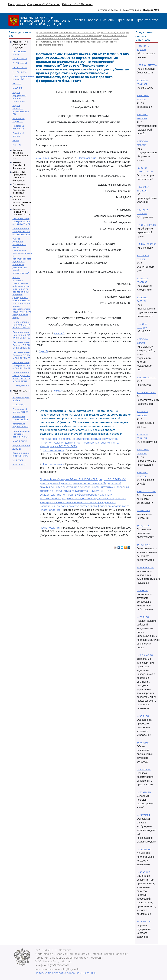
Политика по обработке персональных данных (65, 973)
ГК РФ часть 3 (20, 67)
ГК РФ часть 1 (20, 59)
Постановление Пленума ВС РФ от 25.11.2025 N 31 (21, 231)
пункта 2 (59, 334)
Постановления (50, 510)
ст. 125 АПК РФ (144, 922)
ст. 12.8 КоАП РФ (145, 655)
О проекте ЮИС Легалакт (44, 4)
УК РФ (16, 140)
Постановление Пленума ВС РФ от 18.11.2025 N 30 (21, 345)
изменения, (43, 158)
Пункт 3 (43, 351)
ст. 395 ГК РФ (143, 545)
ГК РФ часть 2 (20, 63)
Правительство (147, 20)
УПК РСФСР (19, 465)
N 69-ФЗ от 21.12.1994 (147, 65)
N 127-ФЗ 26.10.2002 (146, 393)
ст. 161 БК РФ (143, 716)
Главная (80, 20)
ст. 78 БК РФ (143, 617)
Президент (125, 20)
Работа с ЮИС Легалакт (77, 4)
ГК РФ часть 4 (20, 72)
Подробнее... (23, 386)
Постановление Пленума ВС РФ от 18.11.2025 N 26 (21, 355)
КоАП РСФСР (20, 441)
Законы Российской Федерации (19, 165)
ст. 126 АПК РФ (144, 849)
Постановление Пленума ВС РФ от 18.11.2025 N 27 (21, 365)
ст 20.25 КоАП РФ (145, 568)
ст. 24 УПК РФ (144, 815)
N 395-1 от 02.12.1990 (146, 492)
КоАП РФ (18, 88)
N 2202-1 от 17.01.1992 (147, 377)
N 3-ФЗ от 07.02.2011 (146, 244)
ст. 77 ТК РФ (143, 743)
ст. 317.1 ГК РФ (143, 526)
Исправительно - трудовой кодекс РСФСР (21, 434)
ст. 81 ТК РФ (142, 590)
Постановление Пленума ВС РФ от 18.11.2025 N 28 (21, 335)
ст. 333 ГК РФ (143, 511)
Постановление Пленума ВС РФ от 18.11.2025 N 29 (21, 325)
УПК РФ (17, 145)
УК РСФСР (18, 460)
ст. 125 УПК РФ (144, 792)
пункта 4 (58, 391)
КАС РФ (17, 84)
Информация (17, 4)
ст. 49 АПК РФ (144, 872)
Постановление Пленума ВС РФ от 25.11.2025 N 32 (21, 221)
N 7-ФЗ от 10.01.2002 (146, 225)
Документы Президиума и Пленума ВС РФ (21, 212)
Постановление (87, 158)
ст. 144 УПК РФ (144, 769)
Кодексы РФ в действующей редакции (20, 45)
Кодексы (94, 20)
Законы (109, 20)
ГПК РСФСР (19, 405)
